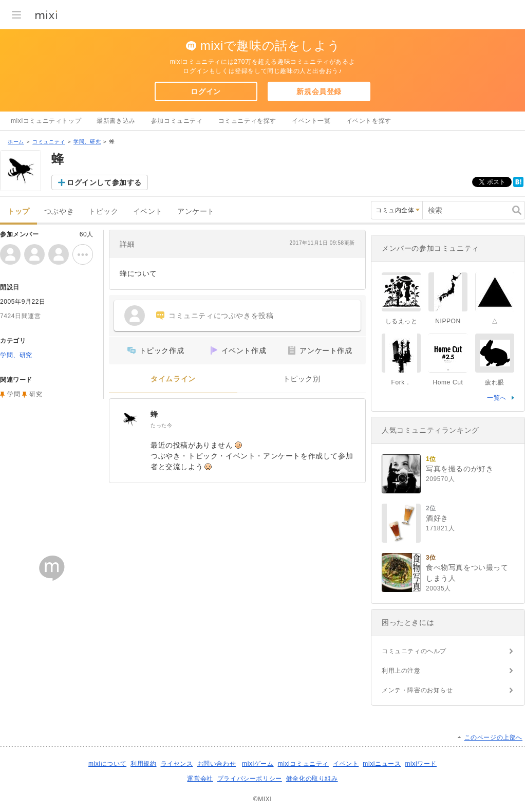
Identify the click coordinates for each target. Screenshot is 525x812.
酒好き (437, 518)
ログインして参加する (104, 182)
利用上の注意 (401, 671)
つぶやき (59, 211)
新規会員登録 (319, 91)
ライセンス (177, 764)
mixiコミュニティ (303, 764)
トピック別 (302, 379)
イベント (148, 211)
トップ (18, 211)
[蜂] (130, 419)
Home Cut (448, 382)
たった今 (161, 425)
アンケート (196, 211)
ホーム (16, 142)
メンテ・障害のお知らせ (417, 690)
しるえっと (401, 321)
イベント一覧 (311, 121)
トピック (103, 211)
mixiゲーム (258, 764)
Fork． (401, 382)
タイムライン (173, 379)
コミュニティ (49, 142)
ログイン (205, 91)
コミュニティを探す (247, 121)
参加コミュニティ (177, 121)
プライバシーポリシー (250, 779)
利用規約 (143, 764)
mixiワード (421, 764)
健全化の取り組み (312, 779)
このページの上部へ (493, 737)
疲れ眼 (495, 382)
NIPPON (448, 321)
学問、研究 (87, 142)
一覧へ (497, 398)
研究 (36, 394)
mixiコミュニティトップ (46, 121)
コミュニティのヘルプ (414, 651)
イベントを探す (369, 121)
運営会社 (200, 779)
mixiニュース (382, 764)
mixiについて (107, 764)
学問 (14, 394)
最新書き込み (116, 121)
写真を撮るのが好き (460, 469)
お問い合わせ (217, 764)
